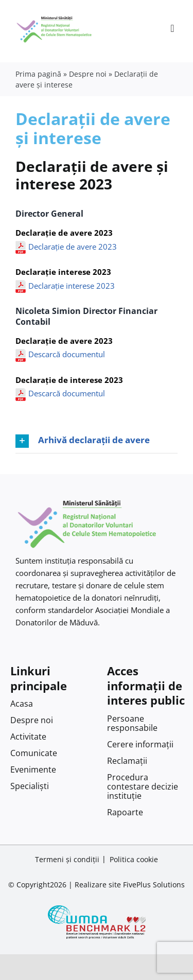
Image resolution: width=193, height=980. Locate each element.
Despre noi (88, 74)
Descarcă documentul (67, 354)
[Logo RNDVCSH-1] (54, 17)
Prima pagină (38, 74)
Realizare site (98, 885)
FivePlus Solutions (154, 885)
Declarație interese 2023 (72, 286)
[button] (97, 441)
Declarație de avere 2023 (73, 247)
